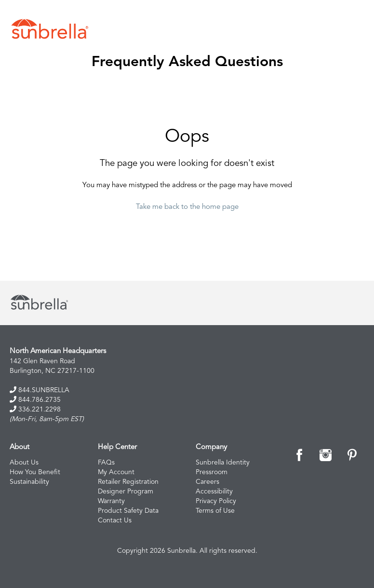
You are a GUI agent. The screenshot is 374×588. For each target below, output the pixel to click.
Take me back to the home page (187, 207)
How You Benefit (35, 472)
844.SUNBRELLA (40, 390)
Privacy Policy (216, 501)
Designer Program (126, 492)
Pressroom (212, 472)
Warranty (111, 501)
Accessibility (214, 492)
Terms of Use (215, 511)
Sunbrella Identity (223, 463)
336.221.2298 (35, 409)
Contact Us (115, 520)
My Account (116, 472)
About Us (24, 463)
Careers (207, 482)
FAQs (106, 463)
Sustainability (29, 482)
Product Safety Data (128, 511)
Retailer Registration (128, 482)
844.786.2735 (35, 400)
